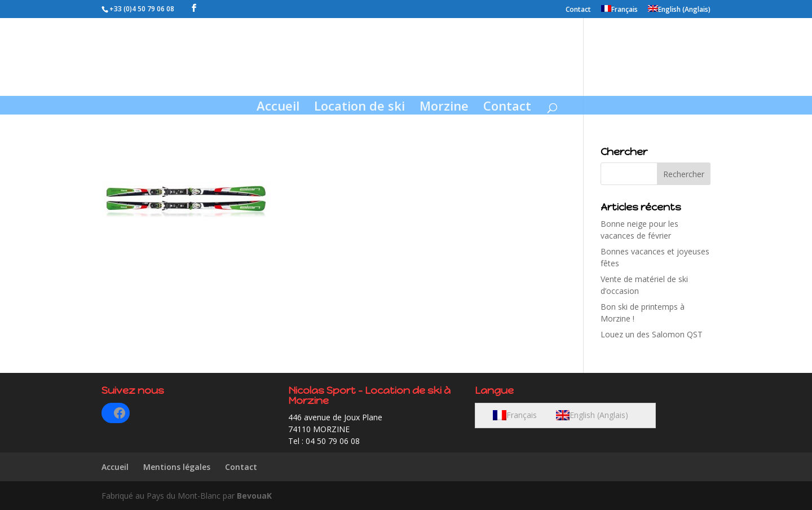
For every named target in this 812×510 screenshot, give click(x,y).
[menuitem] (619, 12)
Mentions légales (177, 467)
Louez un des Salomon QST (652, 334)
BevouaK (254, 496)
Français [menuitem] (522, 415)
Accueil (278, 108)
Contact (578, 10)
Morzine (444, 108)
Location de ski (359, 108)
